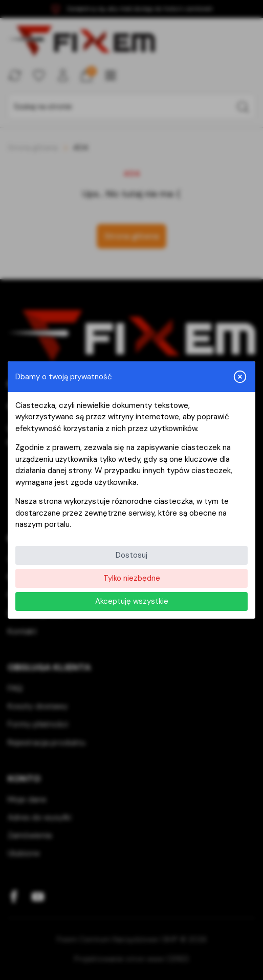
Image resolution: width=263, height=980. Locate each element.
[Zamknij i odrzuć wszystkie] (240, 377)
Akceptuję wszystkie (132, 601)
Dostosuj (131, 555)
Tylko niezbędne (132, 578)
